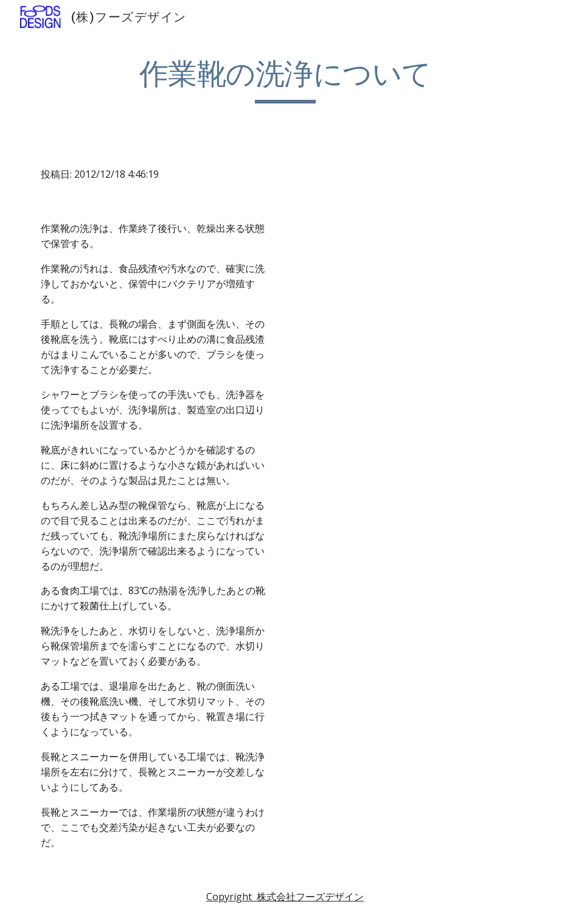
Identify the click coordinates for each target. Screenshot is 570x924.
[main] (285, 80)
